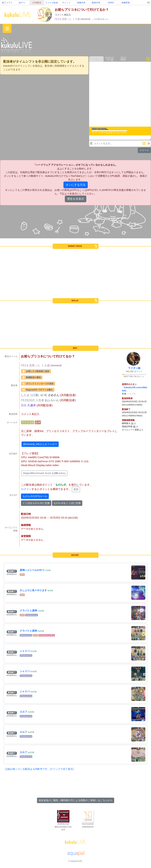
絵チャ (22, 3)
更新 (76, 489)
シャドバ (25, 651)
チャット (66, 3)
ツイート (144, 150)
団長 (24, 405)
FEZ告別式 (28, 400)
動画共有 (96, 3)
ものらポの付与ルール (35, 496)
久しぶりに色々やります (33, 590)
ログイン (26, 489)
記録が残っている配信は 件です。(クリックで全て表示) (39, 769)
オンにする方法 (76, 185)
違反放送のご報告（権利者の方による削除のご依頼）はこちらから (76, 800)
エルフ (23, 712)
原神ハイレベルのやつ (32, 570)
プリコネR (28, 422)
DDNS (111, 3)
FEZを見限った (64, 19)
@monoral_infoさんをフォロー (40, 444)
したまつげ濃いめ (33, 395)
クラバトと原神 (28, 611)
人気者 (40, 400)
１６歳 (76, 19)
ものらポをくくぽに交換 (67, 503)
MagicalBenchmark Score (44, 473)
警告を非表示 (76, 199)
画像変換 (126, 3)
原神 (38, 422)
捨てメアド (7, 3)
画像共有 (81, 3)
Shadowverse (31, 615)
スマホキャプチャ (47, 635)
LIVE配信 (37, 3)
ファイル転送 (52, 3)
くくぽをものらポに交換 (36, 503)
